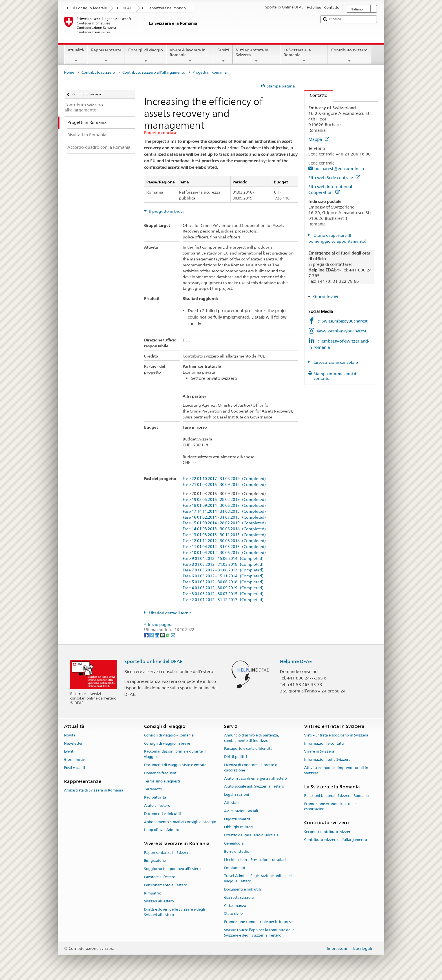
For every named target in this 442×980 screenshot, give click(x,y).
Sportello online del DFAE (153, 661)
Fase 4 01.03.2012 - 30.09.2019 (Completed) (223, 588)
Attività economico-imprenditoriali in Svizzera (336, 770)
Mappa (319, 139)
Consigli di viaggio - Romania (169, 735)
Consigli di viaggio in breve (167, 743)
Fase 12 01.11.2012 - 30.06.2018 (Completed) (224, 541)
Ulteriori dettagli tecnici (170, 613)
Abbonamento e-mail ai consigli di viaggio (180, 822)
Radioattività (155, 797)
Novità (70, 735)
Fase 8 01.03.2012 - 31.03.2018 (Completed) (223, 564)
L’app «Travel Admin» (162, 830)
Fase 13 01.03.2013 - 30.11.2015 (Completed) (224, 535)
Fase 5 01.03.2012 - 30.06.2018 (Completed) (223, 582)
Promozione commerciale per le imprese (258, 922)
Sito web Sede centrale (334, 178)
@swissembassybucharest (342, 331)
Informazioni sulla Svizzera (327, 759)
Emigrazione (155, 861)
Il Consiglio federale (90, 8)
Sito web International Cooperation (330, 189)
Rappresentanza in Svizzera (167, 853)
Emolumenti (235, 868)
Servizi (223, 55)
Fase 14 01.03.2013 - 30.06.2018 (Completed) (224, 529)
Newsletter (73, 743)
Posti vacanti (75, 768)
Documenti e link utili (163, 814)
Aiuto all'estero (157, 805)
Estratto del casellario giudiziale (251, 835)
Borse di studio (237, 851)
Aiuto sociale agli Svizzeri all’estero (254, 787)
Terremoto (153, 789)
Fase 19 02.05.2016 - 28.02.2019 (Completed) (224, 500)
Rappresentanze (106, 55)
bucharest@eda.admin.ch (339, 169)
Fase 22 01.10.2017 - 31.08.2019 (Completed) (224, 479)
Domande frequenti (161, 773)
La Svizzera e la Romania (304, 55)
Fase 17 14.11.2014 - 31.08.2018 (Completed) (224, 511)
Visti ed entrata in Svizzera (256, 55)
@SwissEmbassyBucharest (342, 321)
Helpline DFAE (296, 661)
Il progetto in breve (166, 211)
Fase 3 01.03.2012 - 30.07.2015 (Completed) (223, 594)
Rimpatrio (153, 893)
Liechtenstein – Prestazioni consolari (255, 860)
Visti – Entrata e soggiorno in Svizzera (336, 735)
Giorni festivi (326, 296)
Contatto (316, 95)
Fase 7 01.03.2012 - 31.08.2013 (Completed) (223, 570)
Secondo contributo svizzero (328, 832)
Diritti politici (236, 757)
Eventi (69, 752)
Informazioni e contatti (324, 743)
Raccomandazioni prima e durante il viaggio (175, 754)
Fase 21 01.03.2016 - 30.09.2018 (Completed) (224, 485)
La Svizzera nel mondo (167, 8)
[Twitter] (152, 635)
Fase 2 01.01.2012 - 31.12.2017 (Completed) (223, 600)
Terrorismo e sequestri (163, 781)
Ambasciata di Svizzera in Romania (94, 790)
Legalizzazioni (237, 794)
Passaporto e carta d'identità (248, 749)
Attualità (76, 55)
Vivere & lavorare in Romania (190, 55)
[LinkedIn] (157, 635)
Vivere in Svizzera (319, 752)
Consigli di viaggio (146, 55)
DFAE (127, 8)
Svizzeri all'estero (159, 901)
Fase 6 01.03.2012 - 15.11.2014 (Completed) (223, 576)
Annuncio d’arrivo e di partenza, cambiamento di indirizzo (251, 738)
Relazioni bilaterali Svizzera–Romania (336, 796)
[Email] (173, 635)
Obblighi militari (238, 827)
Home (69, 72)
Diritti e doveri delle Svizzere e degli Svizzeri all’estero (175, 912)
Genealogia (234, 843)
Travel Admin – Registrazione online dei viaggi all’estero (258, 879)
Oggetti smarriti (238, 819)
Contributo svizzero (349, 55)
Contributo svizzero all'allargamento (154, 72)
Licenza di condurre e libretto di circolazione (251, 768)
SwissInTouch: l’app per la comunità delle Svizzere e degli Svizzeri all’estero (259, 933)
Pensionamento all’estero (166, 885)
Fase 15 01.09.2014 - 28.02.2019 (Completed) (224, 523)
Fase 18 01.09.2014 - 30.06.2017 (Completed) (224, 506)
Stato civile (233, 914)
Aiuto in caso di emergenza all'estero (256, 778)
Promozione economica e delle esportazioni (330, 806)
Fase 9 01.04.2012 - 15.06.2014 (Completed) (223, 559)
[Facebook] (147, 635)
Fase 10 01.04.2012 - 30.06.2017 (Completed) (224, 553)
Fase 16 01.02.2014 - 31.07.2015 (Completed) (224, 517)
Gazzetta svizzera (239, 897)
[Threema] (163, 635)
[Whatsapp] (168, 635)
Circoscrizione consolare (335, 362)
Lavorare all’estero (160, 877)
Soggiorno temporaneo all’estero (172, 869)
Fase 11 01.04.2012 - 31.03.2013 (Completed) (224, 547)
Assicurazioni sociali (241, 811)
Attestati (231, 803)
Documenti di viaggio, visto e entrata (175, 765)
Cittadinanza (235, 906)
